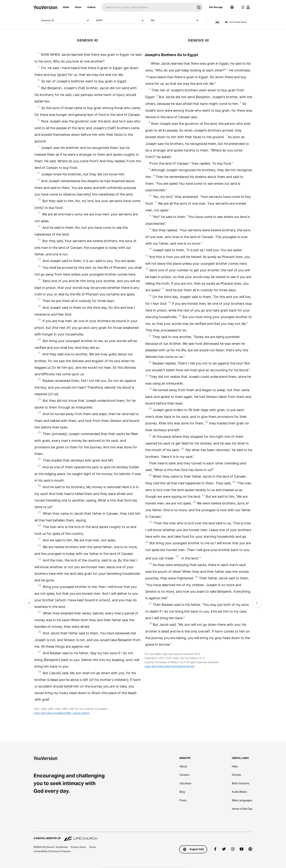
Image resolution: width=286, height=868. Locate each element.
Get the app (216, 7)
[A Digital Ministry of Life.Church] (143, 837)
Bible (66, 7)
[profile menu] (246, 7)
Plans (78, 7)
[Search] (148, 7)
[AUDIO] (207, 22)
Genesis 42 (66, 20)
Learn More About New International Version (170, 666)
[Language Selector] (232, 7)
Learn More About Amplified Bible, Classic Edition (62, 713)
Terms (92, 847)
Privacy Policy (78, 847)
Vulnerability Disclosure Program (52, 851)
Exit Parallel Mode (235, 22)
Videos (91, 7)
